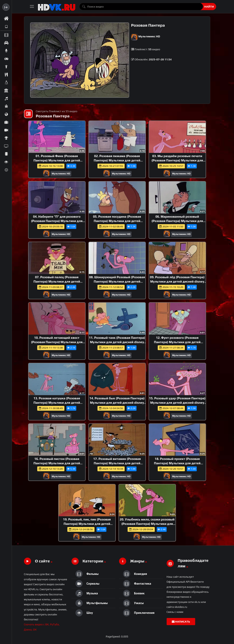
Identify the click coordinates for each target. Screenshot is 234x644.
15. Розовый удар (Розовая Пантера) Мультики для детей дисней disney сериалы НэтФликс (177, 403)
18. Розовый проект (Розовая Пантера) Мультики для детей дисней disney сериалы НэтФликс (177, 463)
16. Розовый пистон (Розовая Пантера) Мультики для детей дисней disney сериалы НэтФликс (57, 463)
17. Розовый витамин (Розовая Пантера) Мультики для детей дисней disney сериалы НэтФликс (117, 463)
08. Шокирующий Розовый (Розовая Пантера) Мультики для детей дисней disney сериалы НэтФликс (117, 281)
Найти (209, 7)
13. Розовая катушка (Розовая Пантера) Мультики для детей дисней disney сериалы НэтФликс (57, 403)
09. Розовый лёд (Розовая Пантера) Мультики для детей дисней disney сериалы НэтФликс (177, 281)
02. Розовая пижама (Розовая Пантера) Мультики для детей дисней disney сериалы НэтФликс (117, 160)
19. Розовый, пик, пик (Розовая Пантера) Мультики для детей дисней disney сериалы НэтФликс (87, 524)
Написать (181, 622)
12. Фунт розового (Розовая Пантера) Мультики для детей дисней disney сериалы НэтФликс (177, 342)
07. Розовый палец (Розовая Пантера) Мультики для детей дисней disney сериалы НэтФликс (57, 281)
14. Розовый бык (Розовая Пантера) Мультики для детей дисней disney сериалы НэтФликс (117, 403)
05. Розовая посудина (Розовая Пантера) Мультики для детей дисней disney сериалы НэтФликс (117, 221)
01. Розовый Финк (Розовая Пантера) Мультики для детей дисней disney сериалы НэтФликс (57, 160)
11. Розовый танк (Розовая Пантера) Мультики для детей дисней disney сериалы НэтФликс (117, 342)
